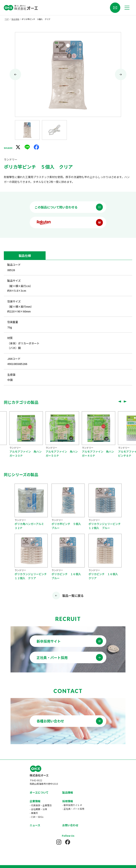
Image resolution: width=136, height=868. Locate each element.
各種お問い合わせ (50, 721)
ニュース (35, 814)
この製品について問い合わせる (56, 207)
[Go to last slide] (15, 74)
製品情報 (68, 781)
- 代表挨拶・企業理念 (41, 794)
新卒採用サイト (49, 641)
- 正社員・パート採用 (73, 798)
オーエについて (39, 781)
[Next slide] (121, 74)
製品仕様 (25, 256)
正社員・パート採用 (52, 657)
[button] (27, 130)
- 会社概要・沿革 (38, 798)
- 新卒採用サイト (71, 794)
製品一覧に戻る (73, 596)
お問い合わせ (70, 814)
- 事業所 (34, 802)
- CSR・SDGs (36, 806)
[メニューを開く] (127, 8)
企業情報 (35, 790)
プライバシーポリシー (68, 855)
